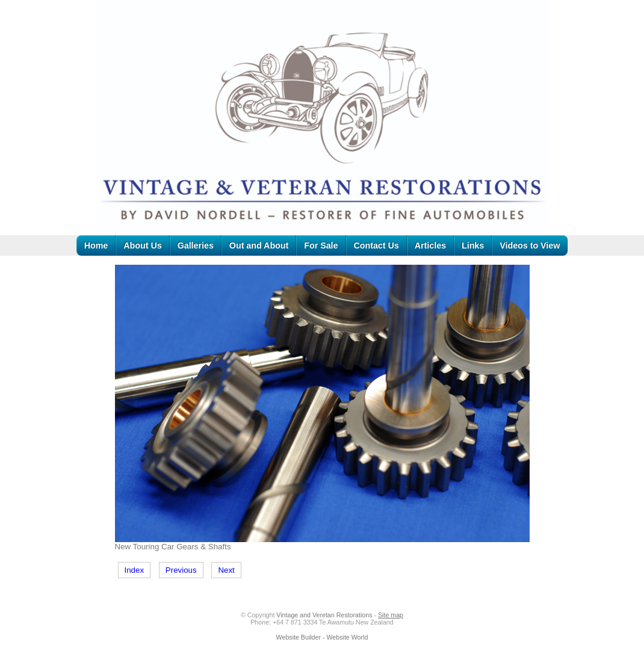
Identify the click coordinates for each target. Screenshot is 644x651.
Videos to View (530, 245)
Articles (430, 245)
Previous (181, 570)
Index (135, 570)
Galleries (196, 245)
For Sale (321, 245)
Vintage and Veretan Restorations (324, 615)
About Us (142, 245)
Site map (391, 615)
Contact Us (376, 245)
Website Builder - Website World (322, 637)
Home (96, 245)
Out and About (259, 245)
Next (226, 570)
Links (473, 245)
